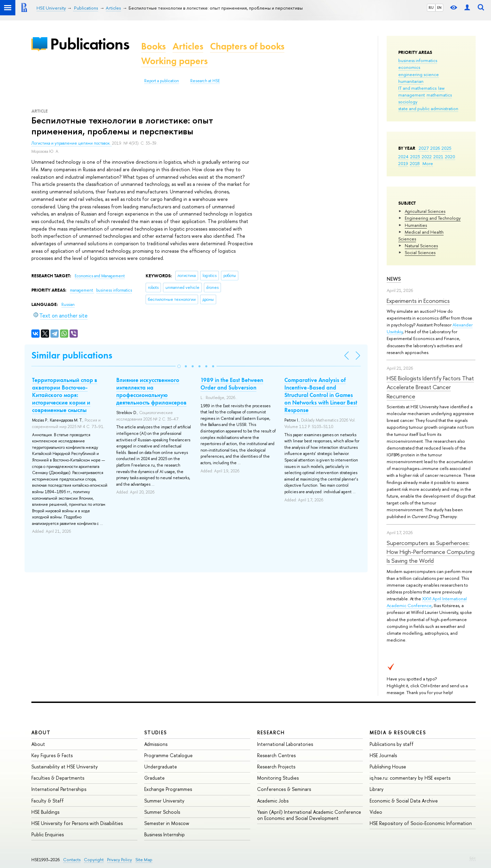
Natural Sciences (421, 246)
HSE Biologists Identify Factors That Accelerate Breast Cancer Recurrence (430, 387)
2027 (424, 148)
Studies (156, 732)
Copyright (94, 860)
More (428, 163)
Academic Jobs (273, 801)
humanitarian (411, 81)
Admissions (156, 744)
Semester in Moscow (167, 823)
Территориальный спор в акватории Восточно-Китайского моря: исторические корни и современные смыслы (65, 395)
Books (153, 46)
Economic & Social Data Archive (404, 801)
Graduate (154, 778)
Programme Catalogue (168, 755)
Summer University (164, 801)
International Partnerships (59, 789)
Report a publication (162, 81)
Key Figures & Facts (52, 755)
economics (409, 67)
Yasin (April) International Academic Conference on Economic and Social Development (309, 815)
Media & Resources (398, 732)
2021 (438, 157)
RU (431, 8)
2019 (403, 163)
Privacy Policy (120, 860)
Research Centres (276, 755)
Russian (68, 305)
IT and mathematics (417, 88)
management (412, 95)
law (441, 88)
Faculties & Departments (58, 778)
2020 (450, 157)
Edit (473, 858)
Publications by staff (392, 744)
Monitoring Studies (278, 778)
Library (377, 789)
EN (439, 8)
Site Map (144, 860)
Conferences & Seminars (284, 789)
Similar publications (72, 355)
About (41, 732)
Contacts (72, 860)
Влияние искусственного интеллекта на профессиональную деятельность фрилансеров (151, 391)
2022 (427, 157)
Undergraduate (161, 767)
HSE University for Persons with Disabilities (77, 823)
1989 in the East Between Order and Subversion (232, 384)
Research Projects (276, 767)
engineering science (419, 74)
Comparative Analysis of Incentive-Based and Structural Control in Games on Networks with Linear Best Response (321, 395)
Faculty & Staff (48, 801)
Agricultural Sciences (425, 211)
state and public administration (428, 108)
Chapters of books (247, 46)
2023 (415, 157)
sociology (408, 102)
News (394, 279)
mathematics (439, 95)
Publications (90, 44)
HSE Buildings (45, 812)
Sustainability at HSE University (65, 767)
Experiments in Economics (418, 301)
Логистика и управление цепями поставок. (72, 143)
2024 (403, 157)
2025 (447, 148)
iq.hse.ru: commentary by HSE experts (410, 778)
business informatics (418, 60)
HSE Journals (383, 755)
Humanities (416, 225)
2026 (435, 148)
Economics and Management (100, 276)
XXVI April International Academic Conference (427, 602)
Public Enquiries (48, 834)
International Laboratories (285, 744)
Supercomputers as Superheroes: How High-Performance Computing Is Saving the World (431, 552)
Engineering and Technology (433, 218)
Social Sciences (420, 252)
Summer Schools (162, 812)
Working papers (174, 61)
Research (271, 732)
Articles (188, 46)
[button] (179, 366)
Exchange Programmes (168, 789)
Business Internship (165, 834)
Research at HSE (205, 81)
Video (376, 812)
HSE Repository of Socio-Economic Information (421, 823)
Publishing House (388, 767)
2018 (415, 163)
